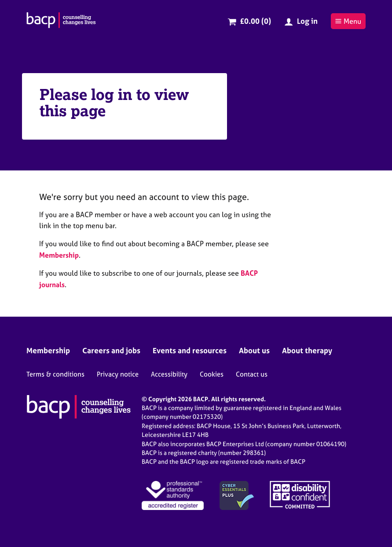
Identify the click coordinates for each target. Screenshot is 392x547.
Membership (59, 255)
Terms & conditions (55, 374)
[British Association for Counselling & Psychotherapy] (61, 21)
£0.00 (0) (255, 21)
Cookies (212, 374)
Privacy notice (118, 374)
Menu (348, 21)
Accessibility (169, 374)
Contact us (252, 374)
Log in (307, 21)
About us (254, 350)
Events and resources (190, 350)
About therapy (307, 350)
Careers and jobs (111, 350)
